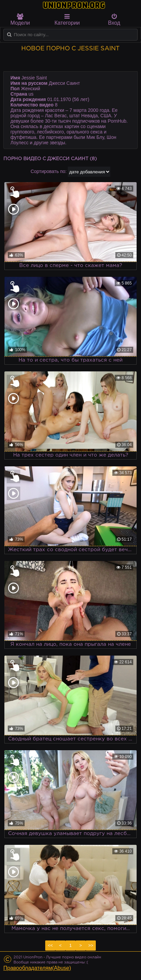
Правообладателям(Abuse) (37, 968)
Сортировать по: (49, 171)
